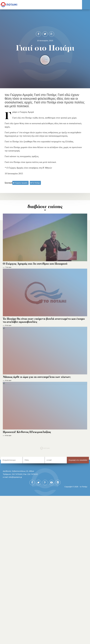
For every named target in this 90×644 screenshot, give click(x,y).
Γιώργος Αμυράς (21, 183)
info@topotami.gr (15, 477)
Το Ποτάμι (36, 183)
